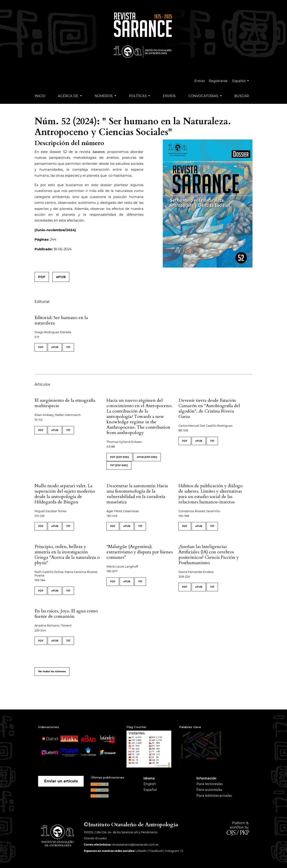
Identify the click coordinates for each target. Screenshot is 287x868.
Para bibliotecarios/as (214, 796)
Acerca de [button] (68, 96)
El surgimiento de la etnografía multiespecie (65, 403)
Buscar (242, 96)
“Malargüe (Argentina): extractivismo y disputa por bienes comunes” (140, 552)
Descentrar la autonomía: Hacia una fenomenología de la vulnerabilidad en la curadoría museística (137, 494)
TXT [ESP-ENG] (119, 465)
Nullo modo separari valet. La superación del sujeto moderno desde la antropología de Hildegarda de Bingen (65, 494)
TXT (68, 347)
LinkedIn (141, 851)
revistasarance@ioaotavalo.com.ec (135, 845)
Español (242, 80)
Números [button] (104, 96)
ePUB (61, 277)
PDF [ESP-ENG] (120, 457)
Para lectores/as (210, 784)
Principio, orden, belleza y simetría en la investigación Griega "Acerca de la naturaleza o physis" (67, 555)
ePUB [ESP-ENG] (147, 457)
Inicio (40, 96)
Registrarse (219, 81)
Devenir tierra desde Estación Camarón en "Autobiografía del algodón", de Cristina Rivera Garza (209, 408)
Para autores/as (209, 790)
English (150, 784)
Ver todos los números (52, 671)
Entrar (201, 81)
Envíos (169, 96)
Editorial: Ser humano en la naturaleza (61, 320)
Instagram (172, 851)
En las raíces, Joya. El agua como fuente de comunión (66, 614)
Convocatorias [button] (204, 96)
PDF (42, 277)
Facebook (156, 851)
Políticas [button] (138, 96)
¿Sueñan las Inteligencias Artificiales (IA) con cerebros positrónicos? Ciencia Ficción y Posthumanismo (209, 555)
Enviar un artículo (61, 781)
